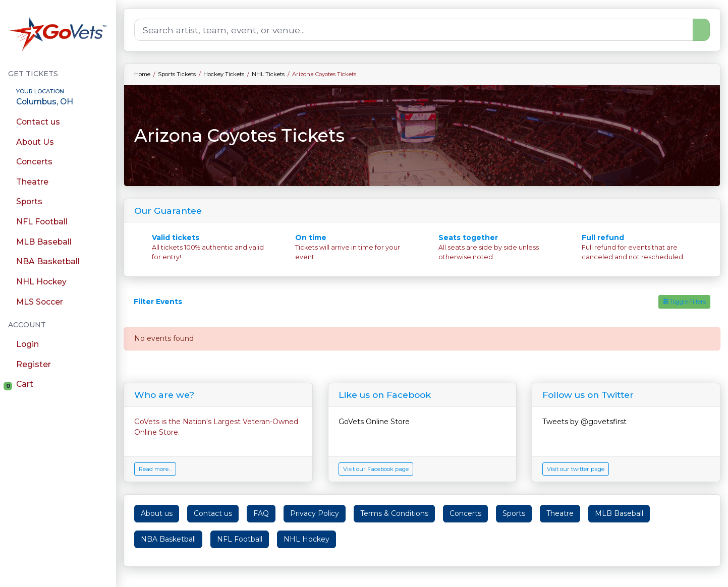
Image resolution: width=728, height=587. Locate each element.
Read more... (155, 469)
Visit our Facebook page (376, 469)
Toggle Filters (684, 302)
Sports (514, 513)
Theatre (560, 513)
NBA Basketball (168, 539)
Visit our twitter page (576, 469)
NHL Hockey (306, 539)
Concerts (465, 513)
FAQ (261, 513)
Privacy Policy (315, 513)
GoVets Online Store (374, 422)
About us (157, 513)
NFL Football (240, 539)
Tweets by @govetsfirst (584, 422)
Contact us (213, 513)
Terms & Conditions (394, 513)
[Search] (414, 30)
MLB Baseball (619, 513)
